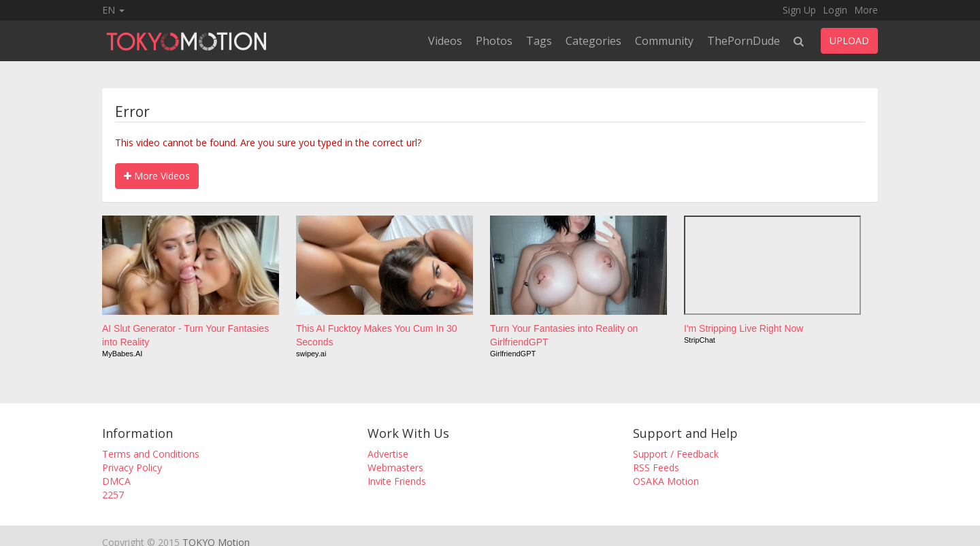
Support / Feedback (676, 454)
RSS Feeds (656, 467)
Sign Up (799, 10)
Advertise (388, 454)
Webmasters (395, 467)
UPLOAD (849, 40)
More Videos (157, 176)
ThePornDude (744, 41)
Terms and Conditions (151, 454)
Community (664, 41)
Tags (539, 41)
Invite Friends (397, 481)
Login (835, 10)
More (866, 10)
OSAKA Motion (666, 481)
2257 (113, 495)
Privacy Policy (132, 467)
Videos (445, 41)
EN (113, 10)
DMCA (116, 481)
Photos (494, 41)
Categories (593, 41)
